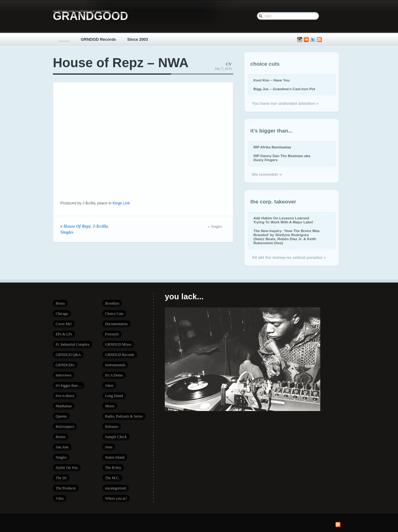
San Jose (62, 447)
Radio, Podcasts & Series (124, 416)
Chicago (62, 314)
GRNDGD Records (98, 39)
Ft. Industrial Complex (73, 344)
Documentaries (116, 324)
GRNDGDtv (65, 365)
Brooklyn (112, 303)
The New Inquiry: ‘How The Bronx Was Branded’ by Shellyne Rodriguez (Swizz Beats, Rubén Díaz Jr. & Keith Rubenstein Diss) (287, 237)
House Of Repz (77, 226)
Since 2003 (138, 39)
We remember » (267, 174)
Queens (61, 416)
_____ (64, 39)
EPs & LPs (64, 334)
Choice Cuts (114, 314)
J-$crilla (100, 226)
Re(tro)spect (65, 427)
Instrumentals (115, 365)
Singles (67, 232)
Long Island (114, 396)
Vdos (60, 498)
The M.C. (112, 478)
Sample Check (116, 437)
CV (229, 64)
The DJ (61, 478)
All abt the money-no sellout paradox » (289, 257)
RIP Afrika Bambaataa (272, 147)
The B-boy (113, 468)
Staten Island (115, 457)
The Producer (66, 488)
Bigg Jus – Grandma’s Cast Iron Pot (284, 89)
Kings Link (121, 203)
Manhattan (64, 406)
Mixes (110, 406)
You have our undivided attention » (285, 103)
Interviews (64, 375)
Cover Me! (64, 324)
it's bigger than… (69, 385)
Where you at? (116, 498)
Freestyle (112, 334)
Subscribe (319, 40)
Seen (109, 447)
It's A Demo (114, 375)
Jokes (109, 385)
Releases (112, 427)
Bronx (60, 303)
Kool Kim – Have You (271, 80)
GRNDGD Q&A (68, 355)
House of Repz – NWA (121, 63)
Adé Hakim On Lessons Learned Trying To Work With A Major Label (283, 220)
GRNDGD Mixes (118, 344)
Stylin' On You (67, 468)
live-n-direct (65, 396)
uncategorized (116, 488)
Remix (61, 437)
